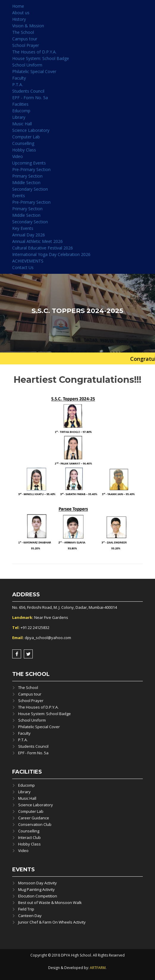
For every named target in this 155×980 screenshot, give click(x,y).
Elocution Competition (38, 896)
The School (23, 32)
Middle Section (26, 182)
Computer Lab (26, 137)
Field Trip (26, 909)
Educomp (21, 111)
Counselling (23, 143)
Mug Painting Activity (36, 889)
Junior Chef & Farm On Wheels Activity (52, 922)
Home (18, 6)
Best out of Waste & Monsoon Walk (50, 902)
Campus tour (25, 39)
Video (18, 156)
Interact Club (29, 837)
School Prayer (26, 45)
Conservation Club (35, 824)
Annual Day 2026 (29, 235)
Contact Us (23, 267)
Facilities (20, 104)
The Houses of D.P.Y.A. (34, 52)
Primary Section (27, 176)
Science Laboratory (31, 130)
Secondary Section (30, 189)
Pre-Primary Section (31, 169)
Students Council (28, 91)
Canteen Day (30, 916)
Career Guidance (34, 818)
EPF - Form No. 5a (30, 98)
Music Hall (22, 124)
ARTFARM (98, 968)
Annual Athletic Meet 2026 (37, 241)
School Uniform (27, 65)
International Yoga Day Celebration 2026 (51, 254)
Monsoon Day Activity (37, 883)
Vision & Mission (28, 26)
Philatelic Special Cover (34, 71)
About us (21, 13)
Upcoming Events (29, 163)
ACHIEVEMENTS (28, 261)
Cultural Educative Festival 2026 (43, 248)
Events (19, 196)
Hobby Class (24, 150)
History (19, 19)
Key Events (23, 228)
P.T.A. (18, 84)
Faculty (19, 78)
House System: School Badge (41, 58)
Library (19, 117)
